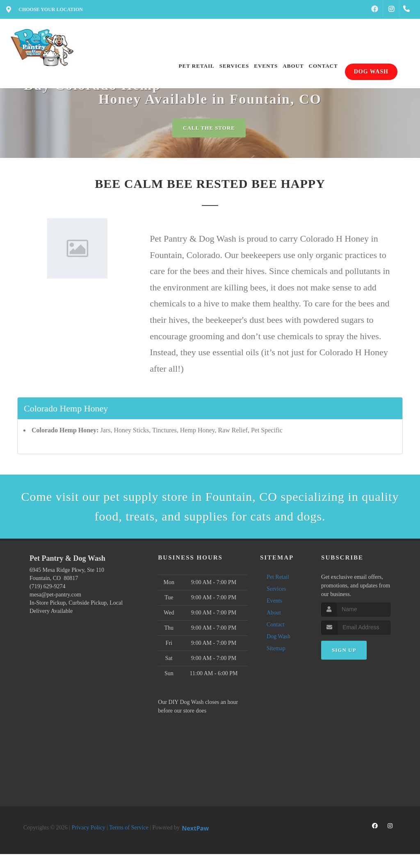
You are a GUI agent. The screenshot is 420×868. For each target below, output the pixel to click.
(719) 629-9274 (48, 586)
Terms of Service (129, 828)
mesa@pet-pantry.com (55, 595)
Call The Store (209, 128)
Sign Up (344, 650)
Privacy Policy (89, 828)
